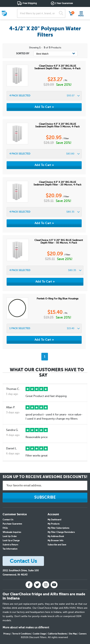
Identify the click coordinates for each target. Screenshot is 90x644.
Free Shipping (30, 3)
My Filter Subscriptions (58, 528)
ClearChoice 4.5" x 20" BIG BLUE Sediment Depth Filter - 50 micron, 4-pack (59, 241)
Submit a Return (10, 545)
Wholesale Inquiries (12, 532)
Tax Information (10, 549)
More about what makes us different (26, 627)
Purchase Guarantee (12, 524)
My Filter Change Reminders (61, 532)
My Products (54, 524)
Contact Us (8, 520)
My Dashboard (54, 520)
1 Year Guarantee (64, 3)
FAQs (5, 528)
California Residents (57, 634)
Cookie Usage (39, 634)
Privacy (7, 634)
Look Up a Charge (11, 540)
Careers (83, 634)
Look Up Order (10, 536)
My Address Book (56, 536)
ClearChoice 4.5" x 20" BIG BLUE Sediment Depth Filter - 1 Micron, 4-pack (57, 67)
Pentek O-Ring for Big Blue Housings (58, 299)
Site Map (73, 634)
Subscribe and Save (57, 545)
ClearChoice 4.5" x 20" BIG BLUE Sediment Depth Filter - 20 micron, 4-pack (57, 183)
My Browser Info (55, 540)
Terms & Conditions (21, 634)
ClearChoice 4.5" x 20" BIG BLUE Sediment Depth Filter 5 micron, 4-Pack (57, 125)
